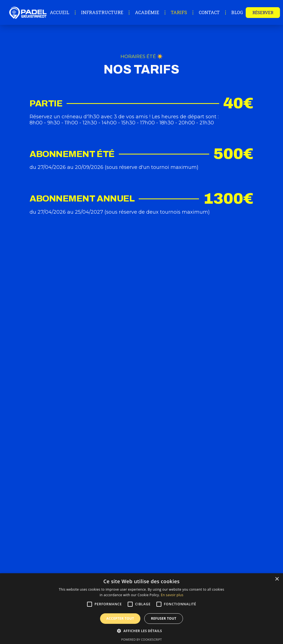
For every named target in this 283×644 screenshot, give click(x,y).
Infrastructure (102, 12)
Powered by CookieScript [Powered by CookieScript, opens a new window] (142, 639)
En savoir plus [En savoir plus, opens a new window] (172, 595)
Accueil (60, 12)
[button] (141, 631)
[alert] (141, 609)
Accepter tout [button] (120, 618)
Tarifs (179, 12)
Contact (209, 12)
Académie (147, 12)
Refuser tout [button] (164, 618)
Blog (237, 12)
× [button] (277, 579)
